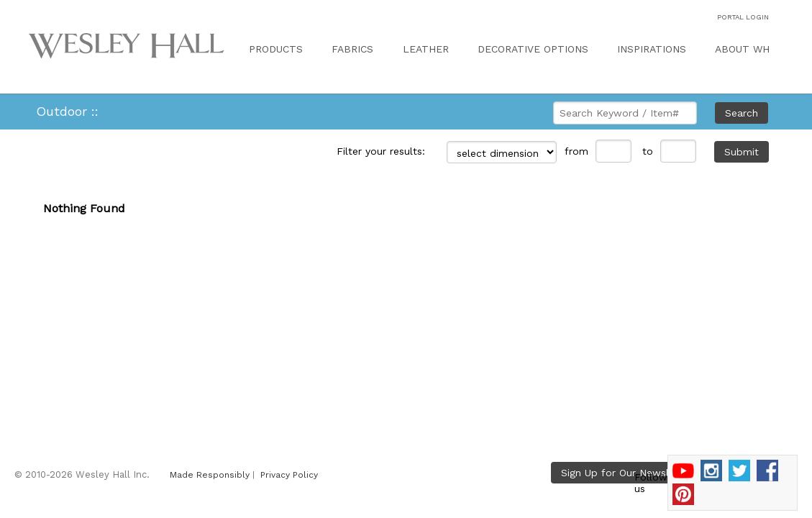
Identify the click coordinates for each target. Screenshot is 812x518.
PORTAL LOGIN (743, 17)
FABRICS (352, 49)
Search (742, 113)
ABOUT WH (742, 49)
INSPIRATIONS (652, 49)
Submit (742, 152)
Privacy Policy (289, 475)
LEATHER (426, 49)
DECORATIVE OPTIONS (533, 49)
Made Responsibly (210, 475)
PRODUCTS (276, 49)
